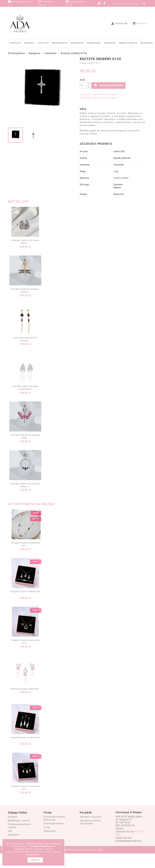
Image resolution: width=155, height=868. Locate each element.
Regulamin (14, 835)
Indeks (83, 63)
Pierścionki (94, 43)
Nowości (30, 43)
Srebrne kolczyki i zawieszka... (25, 689)
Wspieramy (50, 831)
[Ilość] (83, 86)
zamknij (35, 860)
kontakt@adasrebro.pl (129, 841)
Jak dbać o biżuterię (91, 817)
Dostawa (13, 817)
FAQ (10, 831)
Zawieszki (110, 43)
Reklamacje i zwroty (19, 821)
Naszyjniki (77, 43)
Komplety (15, 43)
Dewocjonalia (128, 43)
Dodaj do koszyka (108, 86)
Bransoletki (60, 43)
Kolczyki (44, 43)
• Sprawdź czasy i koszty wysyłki (98, 98)
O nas (47, 827)
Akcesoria (147, 43)
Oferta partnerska (54, 824)
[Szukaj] (129, 4)
